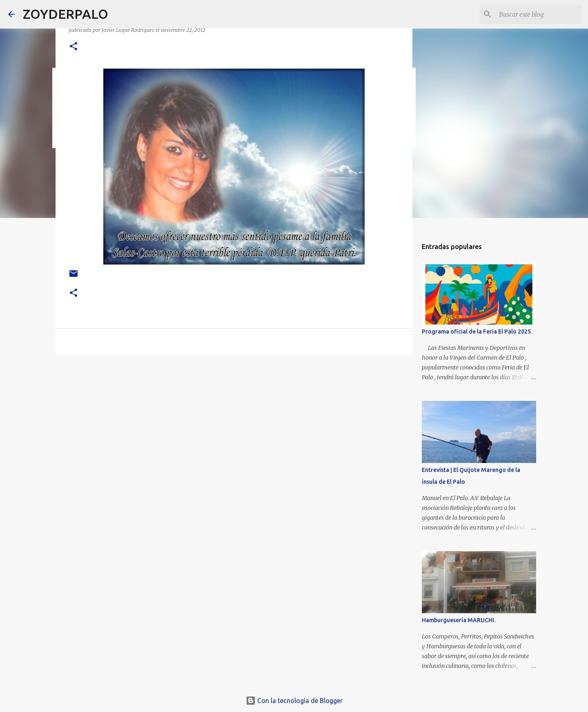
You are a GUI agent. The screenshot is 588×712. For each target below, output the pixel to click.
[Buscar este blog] (539, 14)
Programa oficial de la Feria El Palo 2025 (476, 332)
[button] (73, 47)
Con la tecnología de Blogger (294, 701)
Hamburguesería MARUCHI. (459, 620)
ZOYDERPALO (66, 14)
